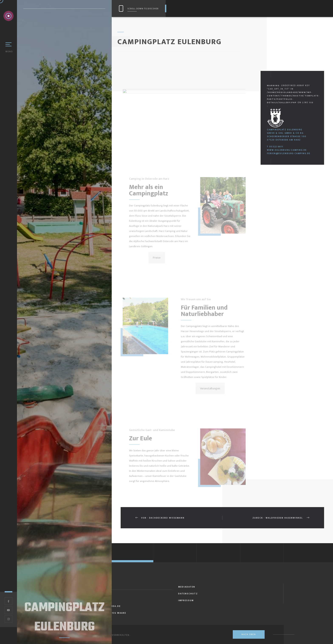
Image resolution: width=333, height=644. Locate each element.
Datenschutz (188, 594)
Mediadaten (187, 587)
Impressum (186, 600)
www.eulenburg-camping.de (287, 150)
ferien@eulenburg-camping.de (289, 153)
